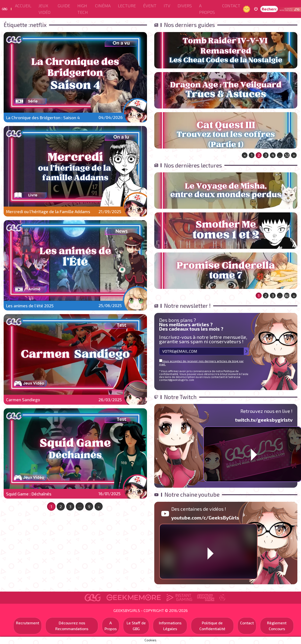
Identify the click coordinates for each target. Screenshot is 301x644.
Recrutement (28, 623)
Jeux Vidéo (45, 9)
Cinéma (103, 6)
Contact (231, 6)
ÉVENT (150, 6)
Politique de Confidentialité (212, 626)
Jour (247, 9)
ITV (167, 6)
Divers (185, 6)
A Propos (207, 9)
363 (287, 296)
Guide (64, 6)
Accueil (23, 6)
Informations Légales (170, 626)
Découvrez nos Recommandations (72, 626)
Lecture (127, 6)
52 (287, 155)
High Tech (83, 9)
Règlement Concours (277, 626)
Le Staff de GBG (136, 626)
